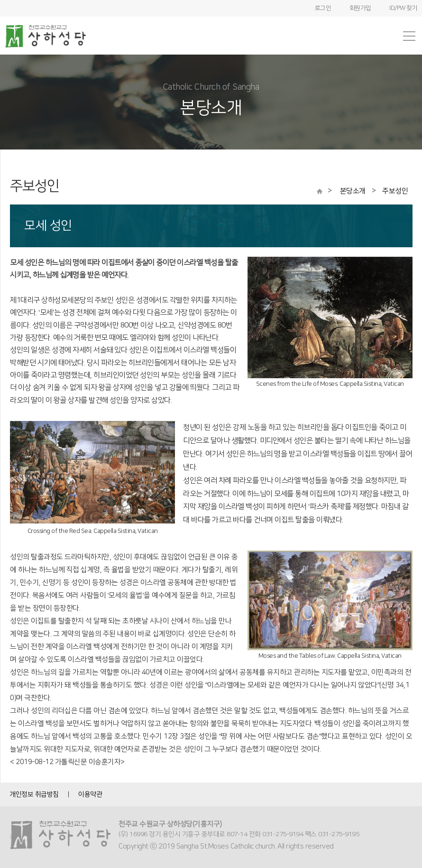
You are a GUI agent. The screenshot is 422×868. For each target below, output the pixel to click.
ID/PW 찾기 (403, 8)
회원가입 (360, 8)
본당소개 (354, 191)
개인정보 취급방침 (34, 794)
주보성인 (395, 191)
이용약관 (90, 794)
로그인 (323, 8)
